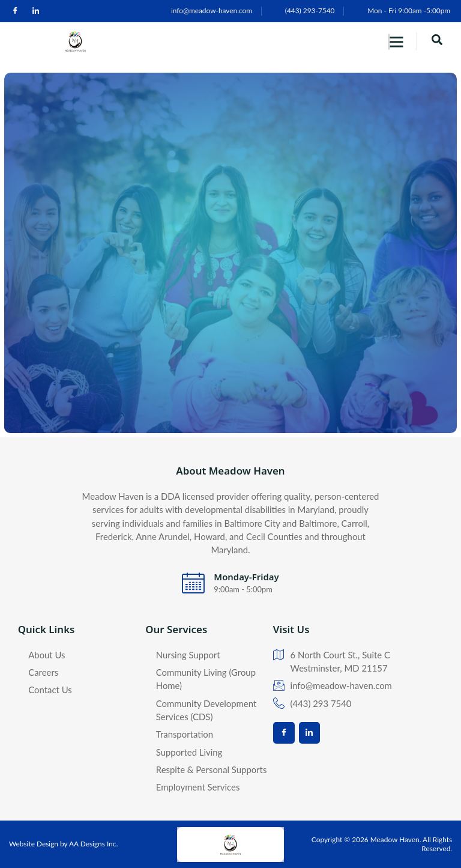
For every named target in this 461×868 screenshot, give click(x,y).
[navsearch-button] (437, 41)
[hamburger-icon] (389, 42)
